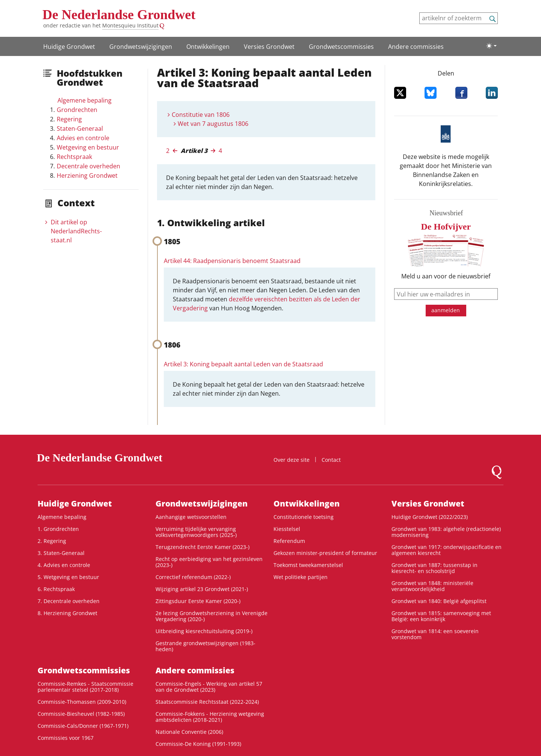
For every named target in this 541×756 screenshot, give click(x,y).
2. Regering (52, 541)
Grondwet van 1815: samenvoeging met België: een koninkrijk (441, 616)
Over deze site (292, 460)
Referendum (289, 541)
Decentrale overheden (88, 166)
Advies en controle (83, 138)
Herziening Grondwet (87, 175)
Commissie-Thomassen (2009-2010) (82, 702)
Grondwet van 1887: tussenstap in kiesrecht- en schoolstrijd (434, 568)
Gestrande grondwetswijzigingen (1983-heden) (206, 646)
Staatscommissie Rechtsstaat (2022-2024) (207, 702)
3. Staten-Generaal (61, 553)
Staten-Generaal (80, 129)
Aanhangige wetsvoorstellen (191, 517)
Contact (331, 460)
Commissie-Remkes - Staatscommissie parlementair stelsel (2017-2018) (85, 687)
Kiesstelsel (287, 529)
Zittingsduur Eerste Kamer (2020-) (198, 601)
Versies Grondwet (269, 47)
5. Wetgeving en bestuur (68, 577)
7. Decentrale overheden (69, 601)
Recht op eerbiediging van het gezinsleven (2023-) (209, 562)
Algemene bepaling (85, 100)
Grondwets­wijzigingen (141, 47)
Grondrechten (77, 110)
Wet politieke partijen (301, 577)
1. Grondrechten (58, 529)
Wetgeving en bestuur (88, 147)
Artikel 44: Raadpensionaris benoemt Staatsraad (232, 261)
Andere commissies (416, 47)
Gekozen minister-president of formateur (325, 553)
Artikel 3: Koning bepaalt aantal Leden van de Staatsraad (243, 364)
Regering (69, 119)
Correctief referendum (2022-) (193, 577)
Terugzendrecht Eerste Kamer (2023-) (202, 547)
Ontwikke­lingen (208, 47)
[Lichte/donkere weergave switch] (491, 46)
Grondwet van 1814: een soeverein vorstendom (435, 634)
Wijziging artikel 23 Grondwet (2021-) (202, 589)
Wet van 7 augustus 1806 (213, 124)
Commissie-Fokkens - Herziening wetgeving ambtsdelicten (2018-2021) (210, 717)
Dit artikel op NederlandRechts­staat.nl (76, 231)
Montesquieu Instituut (130, 25)
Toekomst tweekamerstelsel (308, 565)
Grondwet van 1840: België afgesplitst (439, 601)
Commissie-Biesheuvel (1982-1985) (81, 714)
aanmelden (446, 310)
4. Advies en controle (64, 565)
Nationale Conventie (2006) (189, 732)
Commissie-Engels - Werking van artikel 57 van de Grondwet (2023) (209, 687)
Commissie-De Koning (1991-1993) (198, 744)
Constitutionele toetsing (304, 517)
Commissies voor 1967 (66, 738)
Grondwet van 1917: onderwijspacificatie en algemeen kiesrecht (447, 550)
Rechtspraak (74, 157)
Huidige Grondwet (69, 47)
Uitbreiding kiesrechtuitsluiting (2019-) (204, 631)
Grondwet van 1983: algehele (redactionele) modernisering (446, 532)
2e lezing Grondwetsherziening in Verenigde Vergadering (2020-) (212, 616)
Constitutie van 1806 (201, 115)
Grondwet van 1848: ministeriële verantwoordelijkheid (432, 586)
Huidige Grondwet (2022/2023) (430, 517)
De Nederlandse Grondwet (119, 15)
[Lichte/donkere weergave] (491, 46)
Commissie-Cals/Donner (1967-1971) (83, 726)
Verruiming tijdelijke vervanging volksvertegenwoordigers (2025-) (196, 532)
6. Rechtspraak (56, 589)
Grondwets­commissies (341, 47)
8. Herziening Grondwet (67, 613)
